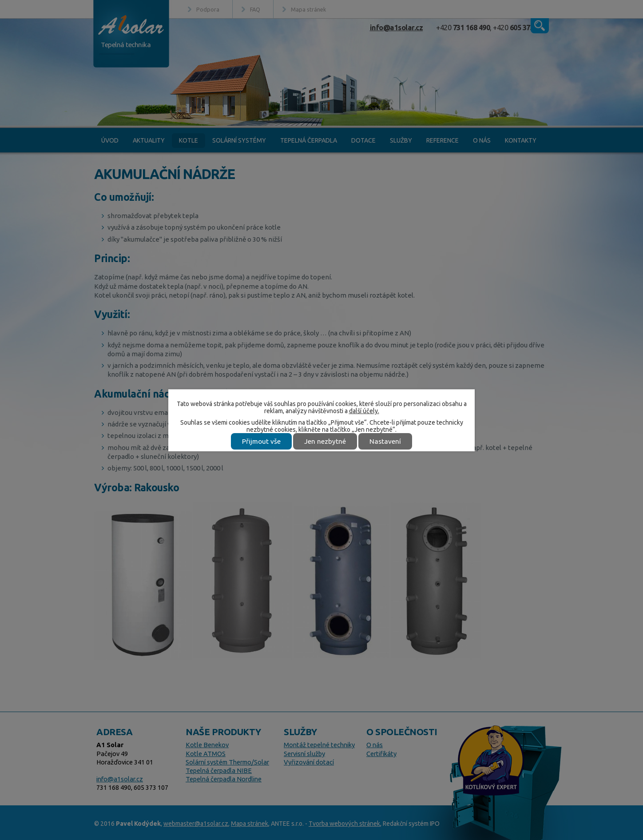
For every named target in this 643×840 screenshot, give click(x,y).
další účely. (364, 411)
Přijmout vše (261, 441)
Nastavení (385, 441)
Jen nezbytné (325, 441)
